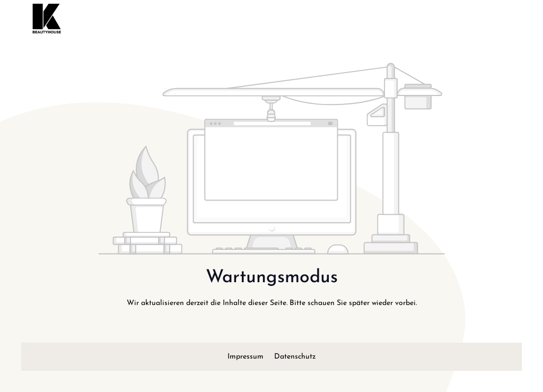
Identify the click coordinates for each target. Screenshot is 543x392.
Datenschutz (295, 357)
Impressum (247, 357)
